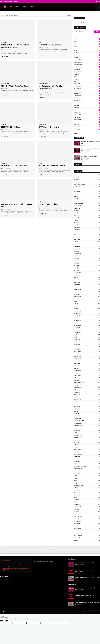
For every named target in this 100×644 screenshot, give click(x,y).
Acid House (87, 180)
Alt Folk (87, 194)
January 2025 (87, 89)
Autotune (87, 220)
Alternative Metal (44, 84)
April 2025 (87, 81)
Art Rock (87, 218)
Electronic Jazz (87, 320)
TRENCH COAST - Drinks (48, 204)
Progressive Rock (87, 469)
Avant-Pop (87, 223)
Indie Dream (11, 611)
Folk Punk (87, 340)
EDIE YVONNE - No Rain (10, 127)
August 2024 (87, 100)
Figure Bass (87, 332)
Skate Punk (87, 504)
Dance (87, 277)
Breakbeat (87, 249)
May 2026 (87, 50)
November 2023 (87, 122)
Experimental (87, 330)
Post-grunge (87, 459)
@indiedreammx (7, 560)
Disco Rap (87, 294)
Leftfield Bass (87, 418)
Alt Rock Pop (43, 125)
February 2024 (87, 115)
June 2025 (87, 77)
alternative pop (87, 535)
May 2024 (87, 108)
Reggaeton (87, 483)
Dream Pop (5, 163)
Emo (41, 163)
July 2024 (87, 103)
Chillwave (87, 261)
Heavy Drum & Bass (87, 383)
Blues (87, 242)
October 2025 (87, 67)
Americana (87, 213)
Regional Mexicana (87, 485)
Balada (87, 225)
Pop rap (87, 445)
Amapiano (87, 208)
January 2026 (87, 60)
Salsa (87, 497)
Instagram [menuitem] (25, 7)
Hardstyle (87, 380)
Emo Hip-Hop (87, 325)
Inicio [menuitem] (11, 7)
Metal (87, 428)
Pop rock (87, 447)
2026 (87, 39)
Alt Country (87, 191)
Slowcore (87, 509)
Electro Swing (87, 318)
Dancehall (87, 282)
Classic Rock (87, 268)
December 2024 (87, 91)
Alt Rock (87, 199)
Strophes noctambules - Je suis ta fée (90, 143)
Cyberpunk (87, 275)
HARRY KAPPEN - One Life (49, 127)
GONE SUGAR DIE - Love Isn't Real (14, 166)
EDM (87, 306)
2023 (87, 46)
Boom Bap (87, 244)
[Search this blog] (84, 32)
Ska (87, 502)
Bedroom (87, 234)
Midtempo (87, 433)
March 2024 (87, 112)
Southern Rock (87, 516)
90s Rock (87, 177)
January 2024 (87, 117)
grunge (87, 540)
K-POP (87, 411)
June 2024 (87, 105)
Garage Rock (87, 356)
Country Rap (87, 273)
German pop (87, 359)
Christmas (5, 43)
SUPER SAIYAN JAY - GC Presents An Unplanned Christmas (15, 46)
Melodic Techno (87, 426)
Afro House (87, 187)
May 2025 (87, 79)
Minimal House (87, 435)
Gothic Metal (87, 371)
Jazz (87, 404)
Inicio (1, 1)
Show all (69, 15)
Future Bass (87, 349)
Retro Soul (87, 490)
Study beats (87, 521)
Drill (87, 301)
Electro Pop (87, 316)
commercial (87, 538)
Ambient (87, 211)
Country (42, 43)
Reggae (87, 481)
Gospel (87, 368)
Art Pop (87, 215)
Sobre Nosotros (8, 1)
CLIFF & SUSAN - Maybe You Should (15, 86)
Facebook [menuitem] (17, 7)
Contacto (16, 1)
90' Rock (4, 125)
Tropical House (87, 533)
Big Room (87, 237)
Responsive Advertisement (50, 550)
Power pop (87, 461)
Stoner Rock (87, 519)
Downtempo (87, 297)
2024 (87, 44)
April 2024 (87, 110)
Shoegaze (87, 500)
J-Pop (87, 402)
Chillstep (87, 258)
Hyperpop (87, 392)
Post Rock (87, 452)
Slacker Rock (87, 507)
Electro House (87, 313)
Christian (87, 263)
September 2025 (87, 69)
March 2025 (87, 84)
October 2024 (87, 96)
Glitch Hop (87, 363)
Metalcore (87, 430)
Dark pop (87, 287)
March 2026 (87, 55)
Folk (87, 335)
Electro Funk (87, 311)
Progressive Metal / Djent (87, 466)
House (87, 390)
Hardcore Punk (87, 378)
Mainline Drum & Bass (87, 421)
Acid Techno (87, 182)
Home (76, 133)
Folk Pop (87, 337)
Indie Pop (87, 397)
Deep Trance (87, 292)
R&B (87, 476)
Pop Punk (87, 442)
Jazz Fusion (87, 406)
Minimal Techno (87, 438)
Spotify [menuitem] (32, 7)
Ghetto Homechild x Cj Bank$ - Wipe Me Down (90, 157)
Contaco (98, 611)
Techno (87, 526)
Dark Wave (87, 285)
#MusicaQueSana (16, 568)
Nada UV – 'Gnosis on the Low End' (91, 149)
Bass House (87, 230)
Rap (87, 478)
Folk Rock (87, 342)
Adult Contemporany (87, 184)
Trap (87, 531)
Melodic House (87, 423)
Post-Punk (87, 457)
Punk (87, 471)
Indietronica (87, 399)
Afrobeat (87, 189)
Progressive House (87, 464)
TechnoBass (87, 528)
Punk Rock (87, 473)
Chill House (87, 256)
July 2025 (87, 74)
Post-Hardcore (87, 454)
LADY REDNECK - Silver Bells (50, 45)
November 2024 (87, 93)
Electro (87, 309)
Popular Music (87, 449)
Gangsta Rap (87, 354)
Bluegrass (87, 239)
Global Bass (87, 366)
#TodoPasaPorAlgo (7, 568)
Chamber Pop (87, 254)
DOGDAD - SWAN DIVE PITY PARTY (52, 166)
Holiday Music (87, 387)
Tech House (87, 524)
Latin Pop (87, 414)
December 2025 (87, 62)
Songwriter (87, 514)
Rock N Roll (87, 492)
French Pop (87, 344)
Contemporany (6, 84)
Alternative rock (87, 206)
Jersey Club (87, 409)
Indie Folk (87, 395)
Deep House (87, 289)
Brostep (87, 251)
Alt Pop (87, 196)
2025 (87, 41)
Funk (87, 347)
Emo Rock (87, 328)
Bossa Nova (87, 246)
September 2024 (87, 98)
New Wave (87, 440)
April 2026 (87, 53)
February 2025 (87, 86)
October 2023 (87, 124)
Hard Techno (87, 375)
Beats (87, 232)
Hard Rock (87, 373)
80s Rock (87, 175)
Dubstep (87, 304)
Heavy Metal (87, 385)
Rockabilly (87, 495)
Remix (87, 488)
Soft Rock (87, 512)
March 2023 (87, 129)
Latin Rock (87, 416)
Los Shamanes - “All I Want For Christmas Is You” (51, 87)
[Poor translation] (6, 621)
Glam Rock (87, 361)
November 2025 (87, 65)
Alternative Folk (87, 201)
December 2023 (87, 120)
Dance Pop (87, 280)
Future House (87, 352)
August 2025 (87, 72)
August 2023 (87, 127)
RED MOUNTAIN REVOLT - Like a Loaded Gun (17, 205)
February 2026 (87, 57)
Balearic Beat (87, 227)
